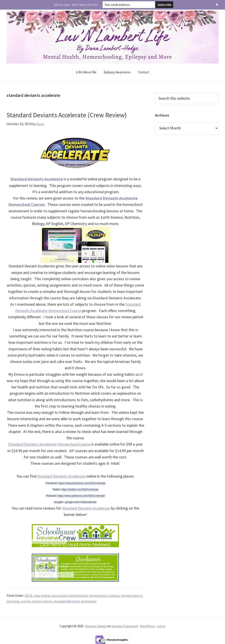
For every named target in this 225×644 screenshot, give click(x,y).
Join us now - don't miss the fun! (76, 5)
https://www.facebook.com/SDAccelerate (82, 483)
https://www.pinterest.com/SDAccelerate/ (81, 496)
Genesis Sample (96, 626)
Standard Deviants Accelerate (61, 476)
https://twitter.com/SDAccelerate (80, 490)
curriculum (60, 595)
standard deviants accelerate (75, 601)
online (25, 601)
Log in (161, 626)
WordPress (148, 626)
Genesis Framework (125, 626)
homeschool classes (104, 595)
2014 (28, 595)
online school (42, 601)
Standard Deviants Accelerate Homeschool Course (49, 444)
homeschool (78, 595)
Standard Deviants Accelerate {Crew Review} (67, 115)
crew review (42, 595)
